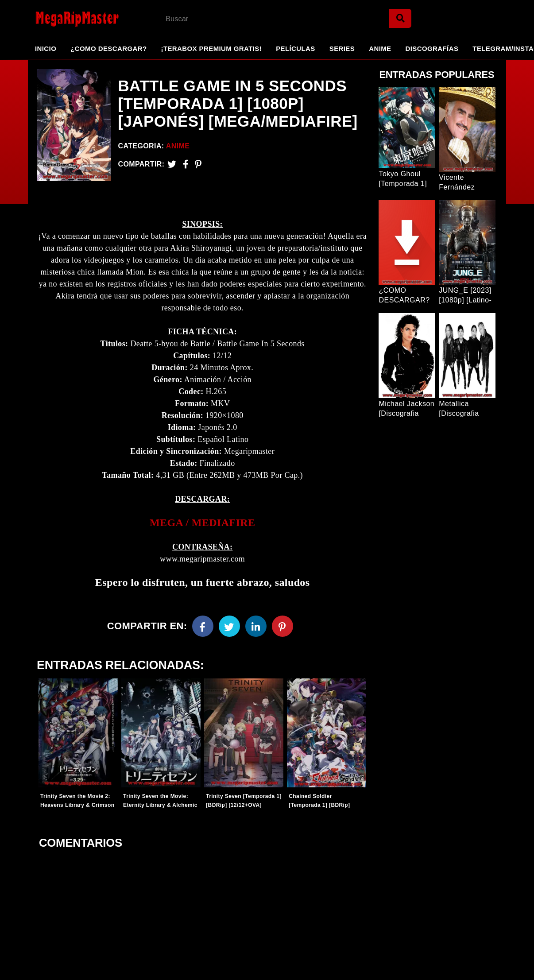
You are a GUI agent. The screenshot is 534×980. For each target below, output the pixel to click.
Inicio (46, 48)
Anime (380, 48)
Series (342, 48)
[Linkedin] (256, 626)
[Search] (400, 18)
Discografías (432, 48)
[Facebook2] (186, 164)
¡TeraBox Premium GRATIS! (211, 48)
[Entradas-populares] (78, 733)
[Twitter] (172, 164)
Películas (296, 48)
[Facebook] (203, 626)
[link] (202, 523)
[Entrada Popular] (407, 128)
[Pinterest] (198, 164)
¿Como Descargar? (108, 48)
